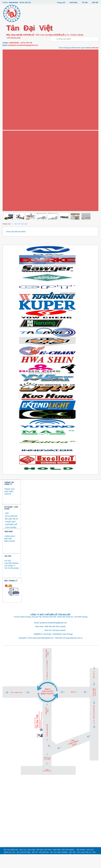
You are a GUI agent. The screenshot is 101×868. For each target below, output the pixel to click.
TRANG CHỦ (10, 503)
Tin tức (85, 2)
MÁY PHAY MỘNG (68, 864)
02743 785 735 (26, 2)
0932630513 (58, 648)
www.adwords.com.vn (74, 652)
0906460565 (14, 2)
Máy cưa (9, 60)
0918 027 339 (50, 644)
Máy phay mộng (12, 92)
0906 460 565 (50, 640)
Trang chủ (60, 2)
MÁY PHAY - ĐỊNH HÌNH (53, 864)
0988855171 (39, 648)
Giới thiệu (73, 2)
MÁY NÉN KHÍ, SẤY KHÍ (14, 196)
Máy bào (9, 76)
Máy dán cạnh (11, 68)
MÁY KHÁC (9, 212)
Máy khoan (10, 100)
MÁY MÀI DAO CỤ (12, 180)
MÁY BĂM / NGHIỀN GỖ (14, 164)
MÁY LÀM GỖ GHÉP (24, 866)
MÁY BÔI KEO (44, 866)
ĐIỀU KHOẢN (10, 555)
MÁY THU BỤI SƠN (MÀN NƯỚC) (17, 188)
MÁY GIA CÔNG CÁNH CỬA (15, 204)
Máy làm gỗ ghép (13, 116)
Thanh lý (9, 220)
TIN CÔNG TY (10, 579)
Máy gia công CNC (13, 52)
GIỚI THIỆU (9, 505)
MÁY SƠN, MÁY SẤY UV (14, 172)
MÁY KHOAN (81, 864)
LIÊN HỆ (8, 508)
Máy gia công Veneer (14, 140)
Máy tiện (9, 148)
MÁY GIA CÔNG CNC (11, 864)
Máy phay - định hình (14, 84)
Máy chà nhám (11, 108)
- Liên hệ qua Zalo (13, 38)
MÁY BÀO (40, 864)
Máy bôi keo (10, 132)
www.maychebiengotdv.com (43, 652)
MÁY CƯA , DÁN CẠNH (27, 864)
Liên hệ (95, 2)
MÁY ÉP (35, 866)
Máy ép (8, 124)
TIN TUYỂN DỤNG (12, 582)
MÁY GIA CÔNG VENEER (59, 866)
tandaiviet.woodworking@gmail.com (23, 45)
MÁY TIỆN (72, 866)
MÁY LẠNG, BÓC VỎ (13, 156)
